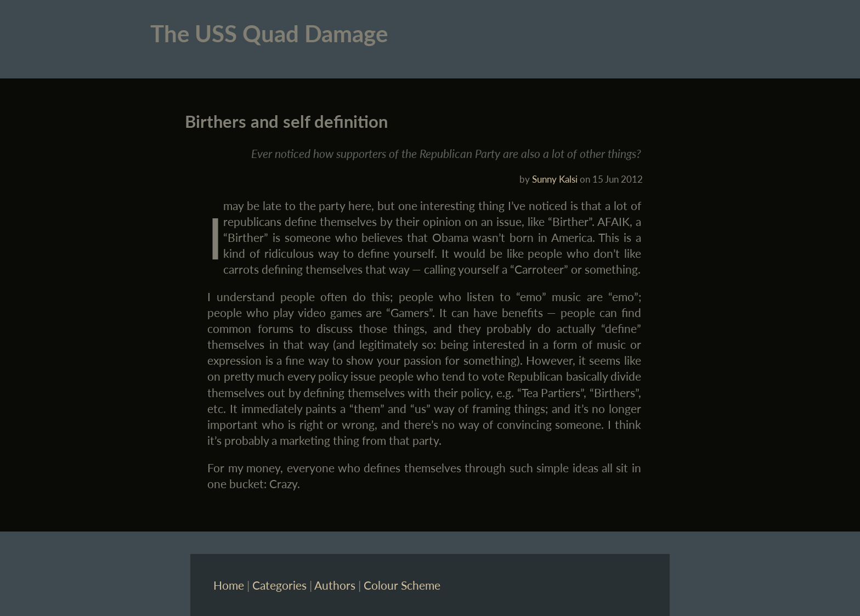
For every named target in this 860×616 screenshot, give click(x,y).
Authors (335, 585)
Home (229, 585)
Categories (279, 585)
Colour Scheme (402, 585)
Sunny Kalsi (555, 179)
